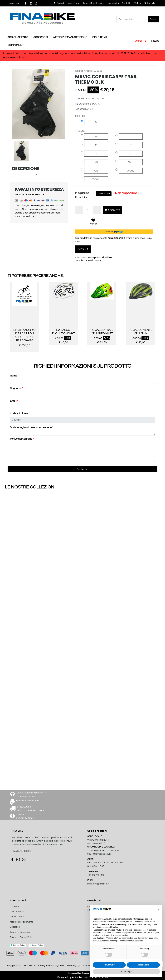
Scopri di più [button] (126, 971)
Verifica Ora (104, 194)
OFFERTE (141, 41)
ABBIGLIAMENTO (18, 37)
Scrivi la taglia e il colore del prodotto (32, 427)
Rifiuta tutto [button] (109, 965)
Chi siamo (15, 906)
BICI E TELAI (99, 37)
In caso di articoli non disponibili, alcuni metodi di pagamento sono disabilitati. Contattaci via (56, 53)
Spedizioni (15, 927)
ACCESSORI (41, 37)
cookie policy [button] (113, 927)
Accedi (59, 3)
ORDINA (83, 249)
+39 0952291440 (96, 875)
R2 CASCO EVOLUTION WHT (63, 332)
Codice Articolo (84, 71)
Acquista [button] (112, 210)
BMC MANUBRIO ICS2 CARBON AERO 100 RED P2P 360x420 (24, 335)
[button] (14, 4)
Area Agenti (74, 3)
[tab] (38, 171)
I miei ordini (113, 3)
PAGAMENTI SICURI (28, 800)
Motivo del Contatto (22, 439)
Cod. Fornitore (83, 99)
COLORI (80, 116)
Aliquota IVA (82, 109)
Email (14, 401)
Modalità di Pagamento (22, 922)
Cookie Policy (37, 945)
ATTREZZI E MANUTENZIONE (70, 37)
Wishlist (138, 3)
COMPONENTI (16, 45)
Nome (14, 376)
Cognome (16, 388)
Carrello (150, 3)
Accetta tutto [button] (143, 965)
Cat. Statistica (83, 104)
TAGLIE (80, 131)
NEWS (155, 41)
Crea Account (17, 912)
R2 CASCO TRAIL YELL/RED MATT (102, 332)
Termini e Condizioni (20, 932)
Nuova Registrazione (94, 3)
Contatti (126, 3)
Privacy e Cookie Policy (22, 937)
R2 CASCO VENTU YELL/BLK (141, 332)
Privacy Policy (19, 945)
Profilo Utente (17, 917)
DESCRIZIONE (37, 171)
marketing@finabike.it (98, 884)
